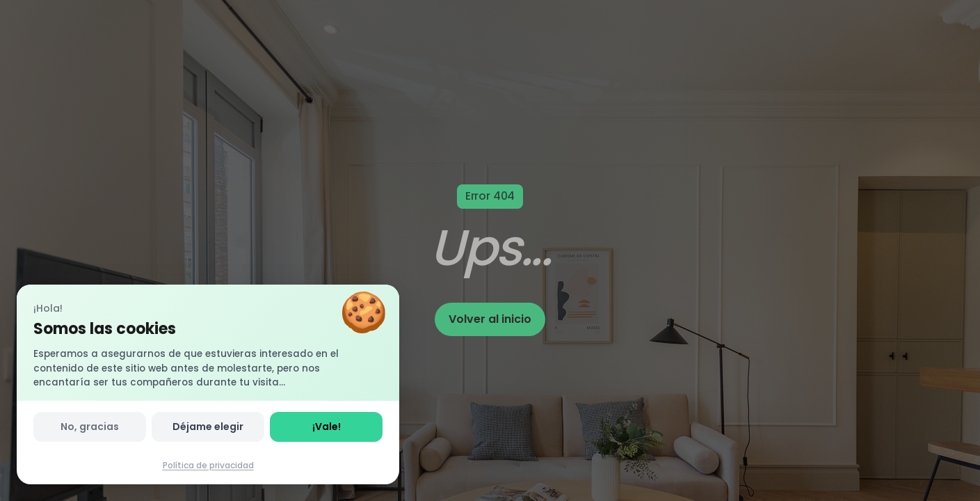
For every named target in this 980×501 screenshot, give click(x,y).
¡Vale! (327, 427)
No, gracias (90, 427)
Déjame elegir (208, 427)
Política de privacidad (208, 465)
